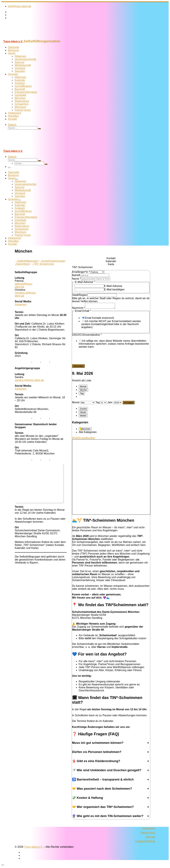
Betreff (76, 275)
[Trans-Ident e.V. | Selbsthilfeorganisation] (22, 38)
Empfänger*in (81, 272)
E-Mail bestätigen (114, 289)
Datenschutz (148, 834)
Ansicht (84, 439)
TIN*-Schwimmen (43, 264)
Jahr (110, 403)
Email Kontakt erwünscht (99, 319)
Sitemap (150, 838)
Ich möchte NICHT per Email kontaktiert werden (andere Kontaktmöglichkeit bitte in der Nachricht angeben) (111, 325)
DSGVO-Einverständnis (87, 336)
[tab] (111, 258)
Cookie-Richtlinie (145, 842)
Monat (83, 387)
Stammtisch (22, 264)
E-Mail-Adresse (113, 286)
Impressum (149, 829)
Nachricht (79, 309)
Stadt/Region (80, 295)
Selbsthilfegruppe (27, 261)
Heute (83, 413)
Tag (82, 394)
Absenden (78, 367)
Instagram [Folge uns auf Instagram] (21, 304)
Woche (83, 391)
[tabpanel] (111, 320)
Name (76, 279)
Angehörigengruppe (53, 261)
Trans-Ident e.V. (33, 848)
